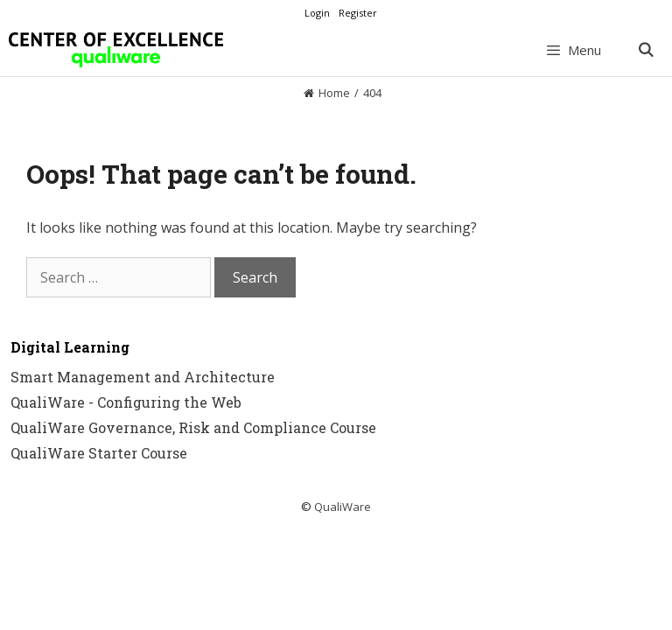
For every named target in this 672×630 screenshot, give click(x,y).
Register (358, 13)
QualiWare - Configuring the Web (126, 402)
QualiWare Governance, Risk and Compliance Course (193, 427)
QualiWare (343, 507)
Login (317, 13)
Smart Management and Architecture (143, 377)
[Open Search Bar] (645, 50)
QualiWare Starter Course (99, 453)
